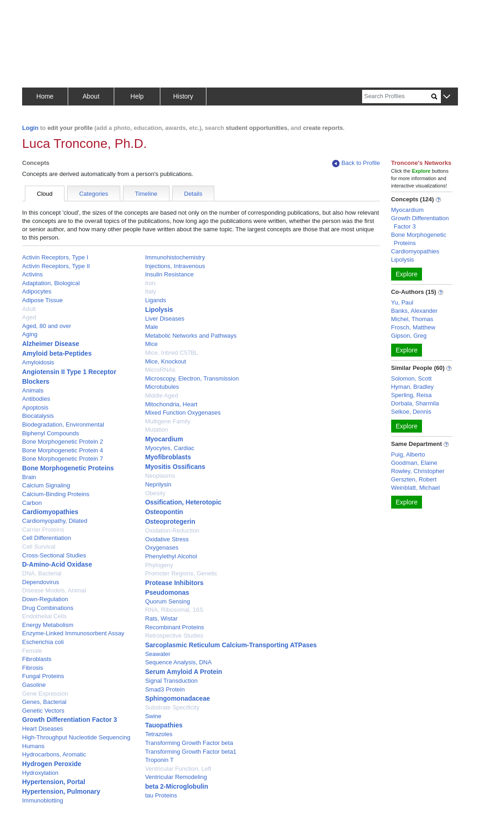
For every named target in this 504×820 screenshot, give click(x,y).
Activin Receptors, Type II (56, 266)
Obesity (155, 493)
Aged (29, 317)
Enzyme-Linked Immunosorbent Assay (73, 633)
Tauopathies (164, 725)
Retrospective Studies (174, 635)
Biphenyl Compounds (51, 433)
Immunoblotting (43, 800)
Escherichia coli (43, 642)
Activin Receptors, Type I (55, 257)
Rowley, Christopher (418, 471)
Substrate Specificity (172, 707)
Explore (407, 274)
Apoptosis (35, 407)
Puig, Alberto (408, 454)
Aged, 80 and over (47, 326)
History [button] (183, 96)
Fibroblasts (37, 659)
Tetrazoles (159, 734)
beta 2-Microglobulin (177, 786)
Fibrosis (33, 668)
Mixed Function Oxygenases (183, 413)
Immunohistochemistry (175, 257)
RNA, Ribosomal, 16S (174, 610)
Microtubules (162, 387)
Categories (94, 194)
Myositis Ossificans (175, 467)
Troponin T (159, 760)
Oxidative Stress (167, 539)
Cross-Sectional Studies (54, 555)
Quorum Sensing (168, 601)
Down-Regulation (45, 599)
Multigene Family (168, 421)
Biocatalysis (38, 416)
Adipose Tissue (42, 300)
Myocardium (164, 439)
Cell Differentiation (47, 538)
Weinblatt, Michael (416, 488)
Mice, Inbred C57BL (172, 353)
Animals (33, 390)
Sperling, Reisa (411, 395)
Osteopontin (164, 512)
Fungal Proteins (43, 676)
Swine (153, 716)
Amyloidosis (38, 362)
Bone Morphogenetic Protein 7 (63, 459)
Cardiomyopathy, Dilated (55, 521)
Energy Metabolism (48, 625)
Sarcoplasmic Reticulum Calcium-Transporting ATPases (231, 645)
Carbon (32, 503)
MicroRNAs (160, 370)
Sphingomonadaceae (178, 698)
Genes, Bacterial (44, 702)
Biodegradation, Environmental (63, 425)
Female (32, 651)
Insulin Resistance (170, 274)
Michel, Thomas (412, 319)
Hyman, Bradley (412, 387)
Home (45, 96)
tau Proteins (161, 795)
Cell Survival (39, 547)
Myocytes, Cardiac (170, 448)
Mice (151, 344)
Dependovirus (41, 582)
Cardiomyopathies (50, 512)
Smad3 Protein (165, 689)
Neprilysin (158, 484)
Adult (29, 309)
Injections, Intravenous (175, 266)
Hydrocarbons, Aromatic (54, 754)
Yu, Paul (402, 302)
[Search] (397, 97)
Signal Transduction (171, 681)
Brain (29, 477)
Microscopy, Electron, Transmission (192, 378)
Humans (33, 746)
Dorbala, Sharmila (415, 403)
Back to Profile (356, 163)
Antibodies (36, 399)
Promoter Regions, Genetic (181, 573)
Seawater (158, 654)
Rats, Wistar (161, 618)
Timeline (146, 194)
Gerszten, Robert (414, 479)
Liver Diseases (165, 319)
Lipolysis (159, 310)
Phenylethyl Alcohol (171, 556)
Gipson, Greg (409, 336)
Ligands (156, 300)
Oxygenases (162, 548)
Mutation (157, 430)
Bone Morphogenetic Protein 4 (63, 450)
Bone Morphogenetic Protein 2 (63, 442)
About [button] (91, 96)
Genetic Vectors (43, 711)
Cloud (45, 194)
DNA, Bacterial (42, 573)
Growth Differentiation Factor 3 (70, 720)
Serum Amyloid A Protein (184, 672)
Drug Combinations (48, 608)
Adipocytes (37, 291)
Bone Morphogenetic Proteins (68, 468)
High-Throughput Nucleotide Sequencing (76, 737)
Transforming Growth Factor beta (189, 743)
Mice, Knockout (166, 361)
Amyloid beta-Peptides (57, 353)
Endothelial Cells (44, 616)
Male (152, 327)
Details (193, 194)
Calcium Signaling (46, 485)
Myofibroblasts (168, 457)
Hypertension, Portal (54, 782)
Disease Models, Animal (54, 590)
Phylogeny (159, 565)
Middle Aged (162, 395)
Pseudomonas (167, 592)
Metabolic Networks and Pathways (191, 336)
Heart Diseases (43, 729)
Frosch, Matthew (413, 327)
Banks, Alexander (414, 311)
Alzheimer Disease (51, 344)
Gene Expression (45, 694)
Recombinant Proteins (175, 627)
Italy (151, 291)
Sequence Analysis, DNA (179, 662)
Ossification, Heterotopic (183, 502)
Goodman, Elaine (414, 463)
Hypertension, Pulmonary (61, 791)
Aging (30, 334)
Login (30, 128)
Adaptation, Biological (51, 283)
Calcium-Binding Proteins (56, 494)
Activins (32, 274)
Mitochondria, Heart (171, 404)
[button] (447, 97)
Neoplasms (160, 476)
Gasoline (34, 685)
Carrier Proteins (43, 530)
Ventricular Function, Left (178, 769)
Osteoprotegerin (170, 521)
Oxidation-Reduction (172, 530)
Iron (150, 283)
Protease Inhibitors (174, 583)
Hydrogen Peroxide (52, 764)
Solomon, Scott (411, 378)
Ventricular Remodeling (176, 777)
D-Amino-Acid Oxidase (57, 564)
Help (137, 96)
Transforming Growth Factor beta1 (191, 752)
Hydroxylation (40, 773)
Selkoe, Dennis (411, 412)
